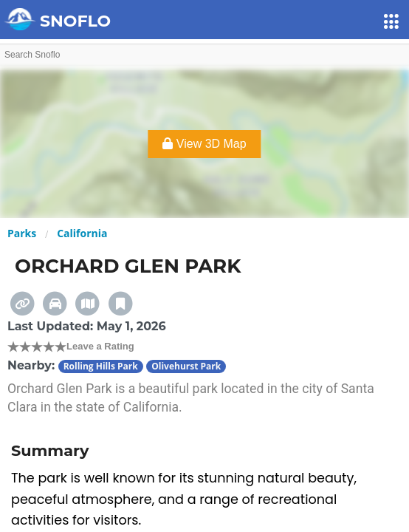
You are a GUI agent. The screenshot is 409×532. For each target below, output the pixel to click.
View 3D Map (204, 144)
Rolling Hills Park (101, 366)
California (82, 233)
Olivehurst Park (186, 366)
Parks (22, 233)
